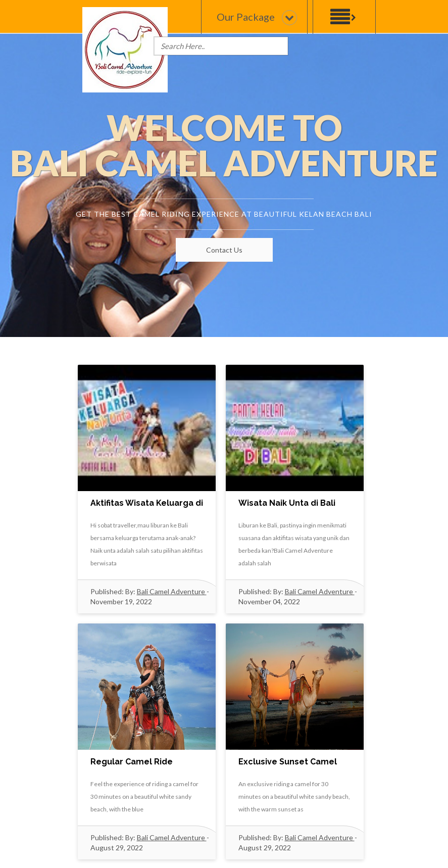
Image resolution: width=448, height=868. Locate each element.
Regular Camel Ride (132, 762)
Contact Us (224, 250)
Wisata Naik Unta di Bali (287, 503)
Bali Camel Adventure (172, 591)
